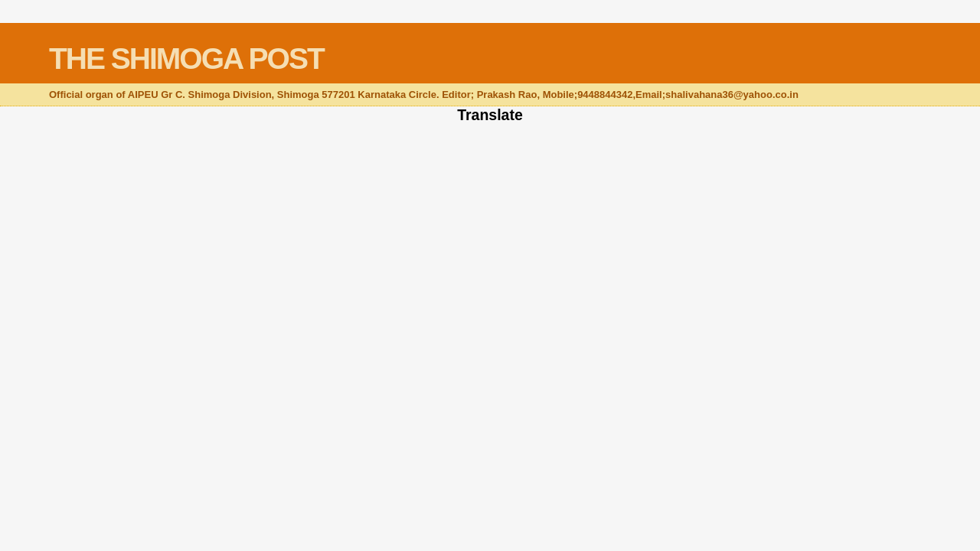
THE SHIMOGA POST (186, 59)
